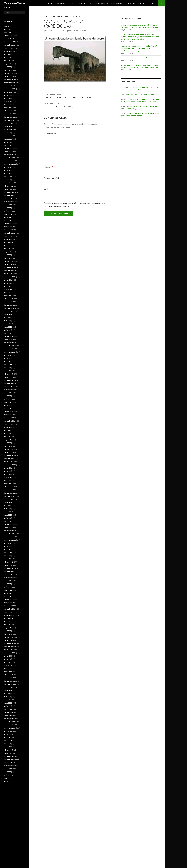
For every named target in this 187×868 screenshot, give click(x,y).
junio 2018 (8, 324)
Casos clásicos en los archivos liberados (137, 58)
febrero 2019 (9, 299)
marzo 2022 (8, 183)
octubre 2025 (9, 48)
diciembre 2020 (9, 230)
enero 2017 (8, 377)
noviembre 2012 (10, 534)
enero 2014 (8, 490)
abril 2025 (7, 67)
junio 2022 (8, 173)
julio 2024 (7, 95)
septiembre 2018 (10, 314)
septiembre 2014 (10, 465)
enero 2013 (8, 527)
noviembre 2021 (10, 195)
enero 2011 (8, 603)
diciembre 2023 (9, 117)
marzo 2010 (8, 634)
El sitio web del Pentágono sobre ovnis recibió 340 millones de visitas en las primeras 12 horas (140, 66)
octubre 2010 (9, 612)
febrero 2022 (9, 186)
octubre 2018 (9, 311)
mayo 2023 (8, 139)
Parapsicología (85, 3)
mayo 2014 (8, 477)
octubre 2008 (9, 687)
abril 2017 (7, 368)
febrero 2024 (9, 111)
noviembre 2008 (10, 684)
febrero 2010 (9, 637)
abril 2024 (7, 105)
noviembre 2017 (10, 346)
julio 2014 (7, 471)
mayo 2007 (8, 741)
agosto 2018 (8, 318)
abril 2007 (7, 744)
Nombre (48, 167)
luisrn (63, 31)
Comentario (50, 133)
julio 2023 (7, 133)
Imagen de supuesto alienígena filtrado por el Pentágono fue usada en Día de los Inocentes (139, 26)
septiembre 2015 (10, 427)
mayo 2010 (8, 628)
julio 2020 (7, 245)
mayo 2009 (8, 665)
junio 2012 (8, 549)
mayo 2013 (8, 515)
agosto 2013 (8, 506)
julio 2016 (7, 396)
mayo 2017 (8, 365)
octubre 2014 (9, 462)
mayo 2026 (8, 26)
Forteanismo (61, 3)
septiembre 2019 (10, 277)
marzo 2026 (8, 32)
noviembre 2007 (10, 722)
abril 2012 (7, 556)
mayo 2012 (8, 553)
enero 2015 (8, 452)
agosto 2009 (8, 656)
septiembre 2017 (10, 352)
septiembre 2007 (10, 728)
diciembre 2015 (9, 418)
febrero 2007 (9, 750)
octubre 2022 (9, 161)
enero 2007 (8, 753)
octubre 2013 (9, 499)
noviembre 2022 (10, 158)
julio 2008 (7, 697)
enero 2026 (8, 39)
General (154, 3)
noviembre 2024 (10, 83)
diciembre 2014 (9, 455)
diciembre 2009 (9, 643)
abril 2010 (7, 631)
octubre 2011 (9, 574)
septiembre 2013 (10, 502)
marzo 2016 (8, 408)
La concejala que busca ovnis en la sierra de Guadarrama (75, 96)
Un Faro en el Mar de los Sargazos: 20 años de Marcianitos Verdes (140, 89)
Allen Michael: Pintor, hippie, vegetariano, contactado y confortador (140, 114)
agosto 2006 (8, 769)
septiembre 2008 (10, 690)
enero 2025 (8, 76)
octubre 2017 (9, 349)
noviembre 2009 (10, 647)
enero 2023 (8, 151)
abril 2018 (7, 330)
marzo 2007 (8, 747)
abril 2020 (7, 255)
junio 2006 (8, 775)
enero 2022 (8, 189)
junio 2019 (8, 286)
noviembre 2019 (10, 271)
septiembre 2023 (10, 126)
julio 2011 (7, 584)
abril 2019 (7, 292)
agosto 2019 (8, 280)
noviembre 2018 (10, 308)
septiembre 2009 (10, 653)
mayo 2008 (8, 703)
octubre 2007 (9, 725)
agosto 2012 (8, 543)
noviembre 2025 (10, 45)
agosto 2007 (8, 731)
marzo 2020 (8, 258)
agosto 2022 (8, 167)
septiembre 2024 (10, 89)
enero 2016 (8, 415)
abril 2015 (7, 443)
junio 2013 (8, 512)
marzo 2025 (8, 70)
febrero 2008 (9, 712)
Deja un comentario (78, 31)
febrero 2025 (9, 73)
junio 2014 (8, 474)
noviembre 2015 (10, 421)
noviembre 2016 (10, 383)
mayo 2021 (8, 214)
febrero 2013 (9, 524)
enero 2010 (8, 640)
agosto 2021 (8, 205)
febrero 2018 (9, 336)
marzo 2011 (8, 596)
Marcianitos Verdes (14, 3)
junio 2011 (8, 587)
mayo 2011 (8, 590)
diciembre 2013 (9, 493)
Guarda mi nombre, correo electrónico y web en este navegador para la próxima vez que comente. (74, 205)
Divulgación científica (136, 3)
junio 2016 (8, 399)
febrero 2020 (9, 261)
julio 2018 (7, 321)
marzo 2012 (8, 559)
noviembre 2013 (10, 496)
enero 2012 (8, 565)
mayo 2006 (8, 778)
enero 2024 (8, 114)
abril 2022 (7, 180)
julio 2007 (7, 734)
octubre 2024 (9, 86)
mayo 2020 (8, 252)
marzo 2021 (8, 220)
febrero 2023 (9, 148)
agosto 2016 (8, 393)
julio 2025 (7, 58)
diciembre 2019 (9, 267)
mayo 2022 (8, 177)
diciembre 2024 (9, 79)
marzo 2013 (8, 521)
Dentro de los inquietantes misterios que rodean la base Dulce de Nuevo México (141, 100)
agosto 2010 (8, 618)
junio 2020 (8, 249)
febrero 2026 (9, 36)
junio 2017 (8, 361)
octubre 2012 (9, 537)
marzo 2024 (8, 108)
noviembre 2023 (10, 120)
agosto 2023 (8, 130)
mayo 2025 (8, 64)
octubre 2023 (9, 123)
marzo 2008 (8, 709)
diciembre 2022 (9, 155)
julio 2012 (7, 546)
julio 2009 (7, 659)
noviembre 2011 (10, 571)
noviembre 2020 (10, 233)
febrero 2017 (9, 374)
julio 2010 (7, 621)
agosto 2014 (8, 468)
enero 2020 (8, 264)
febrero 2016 (9, 412)
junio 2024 (8, 98)
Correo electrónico (53, 178)
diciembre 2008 (9, 681)
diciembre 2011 (9, 568)
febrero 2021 (9, 224)
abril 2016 (7, 405)
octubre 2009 (9, 650)
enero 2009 (8, 678)
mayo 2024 (8, 101)
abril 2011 (7, 593)
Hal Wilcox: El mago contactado (141, 94)
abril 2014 (7, 480)
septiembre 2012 (10, 540)
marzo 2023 (8, 145)
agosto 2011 (8, 581)
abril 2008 (7, 706)
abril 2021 (7, 217)
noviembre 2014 (10, 459)
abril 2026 (7, 29)
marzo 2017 (8, 371)
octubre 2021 (9, 198)
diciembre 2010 (9, 606)
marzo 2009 (8, 672)
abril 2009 (7, 668)
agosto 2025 (8, 54)
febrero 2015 (9, 449)
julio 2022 (7, 170)
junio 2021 (8, 211)
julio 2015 (7, 433)
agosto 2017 (8, 355)
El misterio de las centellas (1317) (75, 105)
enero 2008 (8, 715)
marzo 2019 (8, 296)
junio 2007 (8, 737)
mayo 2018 (8, 327)
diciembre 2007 (9, 719)
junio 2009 (8, 662)
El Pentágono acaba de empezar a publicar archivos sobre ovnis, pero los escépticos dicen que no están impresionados (140, 37)
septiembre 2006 (10, 766)
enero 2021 (8, 227)
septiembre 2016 (10, 390)
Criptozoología (117, 3)
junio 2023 (8, 136)
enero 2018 (8, 339)
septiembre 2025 (10, 51)
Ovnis (50, 3)
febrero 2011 (9, 600)
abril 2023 (7, 142)
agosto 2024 (8, 92)
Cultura (73, 3)
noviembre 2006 (10, 759)
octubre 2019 (9, 274)
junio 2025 (8, 61)
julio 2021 (7, 208)
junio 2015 (8, 437)
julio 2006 (7, 772)
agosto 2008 (8, 694)
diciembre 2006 (9, 756)
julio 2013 (7, 509)
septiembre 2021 (10, 202)
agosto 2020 (8, 242)
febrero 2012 (9, 562)
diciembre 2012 (9, 531)
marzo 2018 (8, 333)
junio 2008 (8, 700)
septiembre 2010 (10, 615)
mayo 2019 (8, 289)
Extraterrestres (101, 3)
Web (46, 189)
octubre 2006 (9, 762)
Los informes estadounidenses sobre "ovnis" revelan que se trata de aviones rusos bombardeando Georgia (139, 48)
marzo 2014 (8, 484)
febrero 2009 (9, 675)
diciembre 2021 (9, 192)
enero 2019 (8, 302)
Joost (123, 94)
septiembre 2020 (10, 239)
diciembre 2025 (9, 42)
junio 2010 (8, 625)
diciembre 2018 (9, 305)
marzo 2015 (8, 446)
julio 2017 (7, 358)
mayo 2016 (8, 402)
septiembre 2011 (10, 578)
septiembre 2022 (10, 164)
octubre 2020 (9, 236)
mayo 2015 (8, 440)
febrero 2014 (9, 487)
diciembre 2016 (9, 380)
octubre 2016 (9, 386)
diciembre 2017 (9, 343)
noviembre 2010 (10, 609)
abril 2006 (7, 781)
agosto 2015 (8, 430)
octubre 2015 (9, 424)
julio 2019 (7, 283)
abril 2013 (7, 518)
